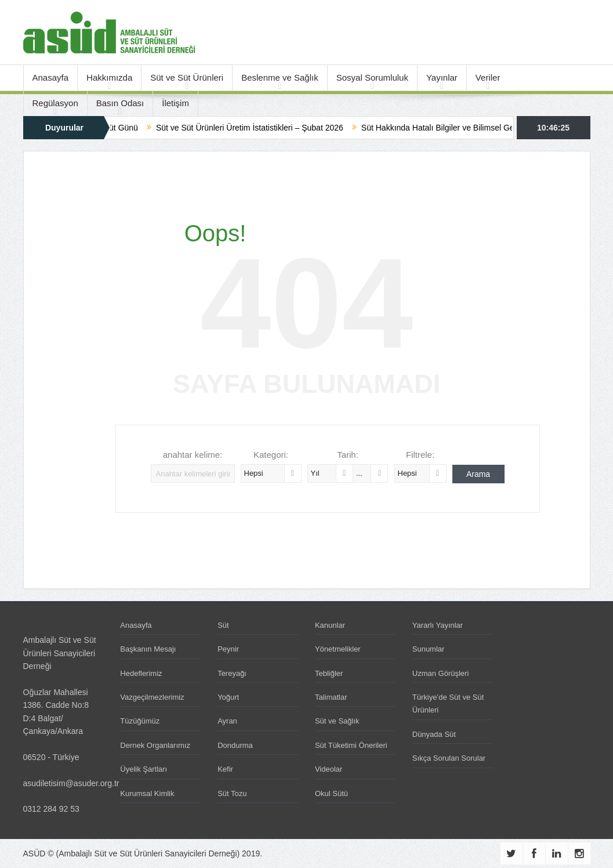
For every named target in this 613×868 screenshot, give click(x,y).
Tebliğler (329, 673)
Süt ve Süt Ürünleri (187, 77)
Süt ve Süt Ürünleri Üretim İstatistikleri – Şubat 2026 (258, 128)
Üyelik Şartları (144, 769)
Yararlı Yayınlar (438, 625)
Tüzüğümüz (140, 721)
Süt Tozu (232, 793)
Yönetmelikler (338, 649)
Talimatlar (331, 697)
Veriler (488, 77)
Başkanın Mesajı (148, 649)
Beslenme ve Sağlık (280, 77)
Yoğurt (228, 697)
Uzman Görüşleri (441, 673)
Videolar (329, 769)
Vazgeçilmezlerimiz (152, 697)
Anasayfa (51, 77)
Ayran (227, 721)
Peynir (228, 649)
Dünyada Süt (434, 734)
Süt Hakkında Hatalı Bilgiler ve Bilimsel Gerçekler (458, 128)
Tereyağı (232, 673)
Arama (478, 474)
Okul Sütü (331, 793)
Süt (223, 625)
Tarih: (348, 455)
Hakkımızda (109, 77)
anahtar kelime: (193, 455)
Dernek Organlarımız (155, 745)
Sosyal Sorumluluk (372, 77)
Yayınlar (442, 77)
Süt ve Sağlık (337, 721)
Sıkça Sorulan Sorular (449, 758)
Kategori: (271, 455)
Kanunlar (330, 625)
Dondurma (235, 745)
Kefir (225, 769)
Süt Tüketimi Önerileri (351, 745)
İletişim (175, 103)
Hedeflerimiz (141, 673)
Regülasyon (55, 103)
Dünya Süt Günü (116, 128)
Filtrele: (420, 455)
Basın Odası (120, 103)
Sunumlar (429, 649)
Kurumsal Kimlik (147, 793)
